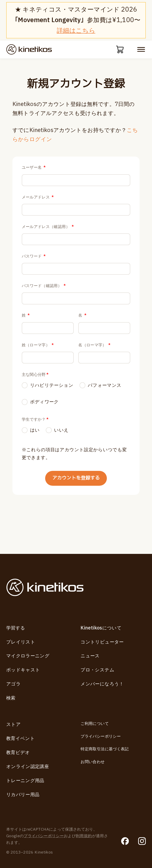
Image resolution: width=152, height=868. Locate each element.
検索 (11, 698)
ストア (13, 724)
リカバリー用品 (23, 795)
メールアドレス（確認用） (48, 235)
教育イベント (21, 739)
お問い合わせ (93, 762)
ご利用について (95, 724)
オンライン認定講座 (28, 767)
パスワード (34, 268)
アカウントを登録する (76, 509)
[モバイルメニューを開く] (141, 50)
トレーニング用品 (25, 781)
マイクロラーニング (28, 656)
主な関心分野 (35, 401)
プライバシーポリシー (101, 736)
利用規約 (84, 836)
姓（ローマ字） (38, 367)
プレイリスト (21, 642)
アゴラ (13, 684)
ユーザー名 (34, 168)
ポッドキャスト (23, 670)
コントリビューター (102, 642)
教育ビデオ (18, 753)
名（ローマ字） (94, 367)
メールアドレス (38, 202)
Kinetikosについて (101, 628)
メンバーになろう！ (102, 684)
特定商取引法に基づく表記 (105, 749)
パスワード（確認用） (44, 301)
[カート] (119, 50)
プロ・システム (97, 670)
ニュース (90, 656)
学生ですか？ (35, 447)
